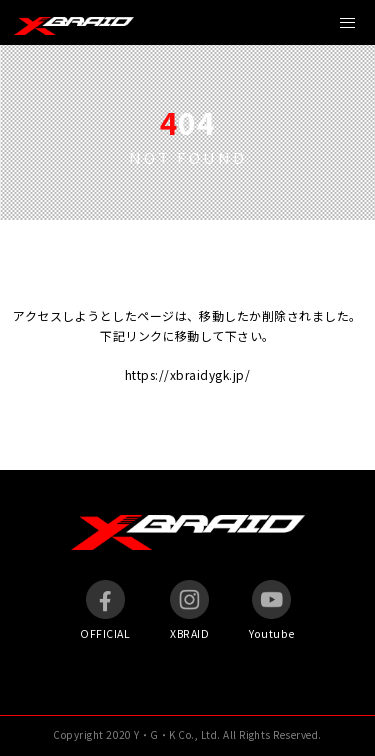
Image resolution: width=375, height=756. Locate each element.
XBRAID (189, 610)
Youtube (271, 610)
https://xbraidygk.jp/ (187, 374)
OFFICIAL (105, 610)
